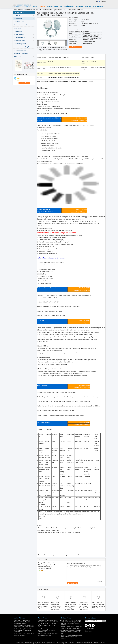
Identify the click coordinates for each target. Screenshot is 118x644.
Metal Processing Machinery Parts (22, 47)
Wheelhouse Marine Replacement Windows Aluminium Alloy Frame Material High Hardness (23, 622)
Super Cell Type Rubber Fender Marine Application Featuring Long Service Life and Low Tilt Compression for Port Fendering (71, 623)
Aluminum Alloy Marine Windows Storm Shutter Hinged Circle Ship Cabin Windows (84, 606)
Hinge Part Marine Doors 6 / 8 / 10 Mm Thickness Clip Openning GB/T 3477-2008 (47, 625)
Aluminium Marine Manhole (20, 25)
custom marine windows (60, 555)
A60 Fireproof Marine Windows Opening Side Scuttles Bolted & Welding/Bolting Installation (53, 49)
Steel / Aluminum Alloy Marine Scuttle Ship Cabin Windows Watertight (98, 605)
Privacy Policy (20, 643)
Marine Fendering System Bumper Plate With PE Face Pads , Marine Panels (72, 627)
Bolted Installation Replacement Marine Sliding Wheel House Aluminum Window (24, 626)
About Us (50, 6)
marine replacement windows (74, 555)
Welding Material (18, 31)
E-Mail (87, 629)
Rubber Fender (17, 28)
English (103, 1)
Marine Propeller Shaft (19, 41)
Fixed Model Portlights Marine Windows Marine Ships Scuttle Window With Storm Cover (24, 630)
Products (42, 6)
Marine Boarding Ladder (20, 50)
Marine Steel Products (19, 38)
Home (35, 6)
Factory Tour (58, 6)
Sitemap (92, 629)
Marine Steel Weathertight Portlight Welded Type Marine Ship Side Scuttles (56, 606)
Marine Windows (28, 10)
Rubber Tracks (17, 56)
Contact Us (79, 6)
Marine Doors (17, 16)
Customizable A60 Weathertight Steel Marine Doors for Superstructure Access (48, 621)
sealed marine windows (47, 555)
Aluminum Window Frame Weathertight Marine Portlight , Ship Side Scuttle (43, 605)
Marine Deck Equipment (20, 44)
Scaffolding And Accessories (21, 53)
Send (104, 621)
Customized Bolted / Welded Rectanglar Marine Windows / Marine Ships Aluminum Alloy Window (71, 607)
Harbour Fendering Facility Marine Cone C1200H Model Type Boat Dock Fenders (72, 637)
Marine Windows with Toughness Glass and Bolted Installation (24, 635)
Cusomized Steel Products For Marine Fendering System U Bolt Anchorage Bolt (71, 632)
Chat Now (88, 6)
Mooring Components (19, 34)
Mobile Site (89, 631)
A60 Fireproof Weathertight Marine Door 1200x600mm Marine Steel (48, 635)
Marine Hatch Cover (19, 22)
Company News (98, 6)
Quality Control (69, 6)
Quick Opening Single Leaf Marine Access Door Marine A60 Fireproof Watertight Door (46, 630)
